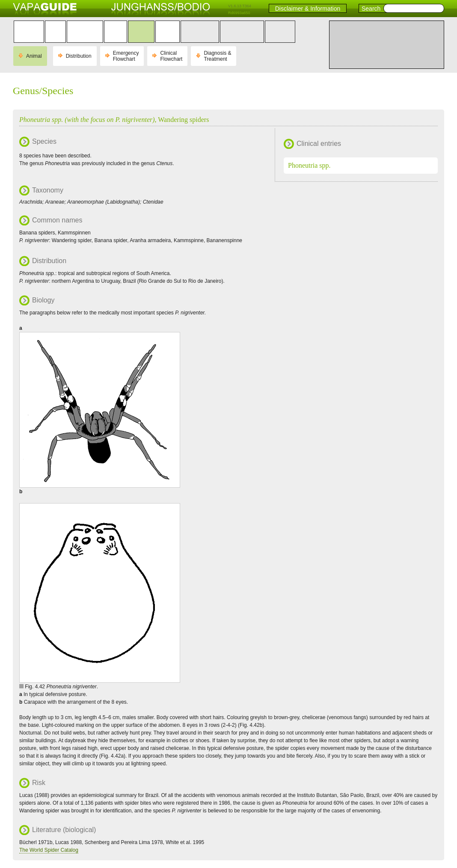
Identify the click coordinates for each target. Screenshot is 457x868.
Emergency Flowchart (126, 56)
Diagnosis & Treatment (217, 56)
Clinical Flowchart (171, 56)
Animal (34, 56)
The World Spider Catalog (49, 850)
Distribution (79, 56)
